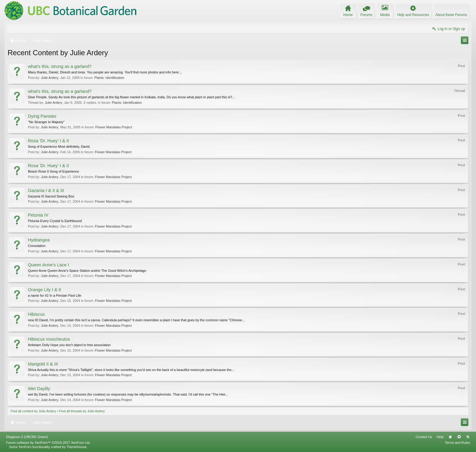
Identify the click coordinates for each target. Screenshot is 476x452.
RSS (468, 437)
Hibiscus (36, 314)
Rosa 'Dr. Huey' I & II (48, 141)
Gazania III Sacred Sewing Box (51, 196)
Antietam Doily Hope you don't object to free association (69, 345)
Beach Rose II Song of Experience (53, 171)
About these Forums (451, 15)
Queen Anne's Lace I (49, 265)
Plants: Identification (109, 78)
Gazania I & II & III (46, 191)
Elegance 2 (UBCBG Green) (27, 437)
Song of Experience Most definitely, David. (59, 147)
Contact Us (424, 437)
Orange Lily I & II (44, 290)
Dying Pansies (42, 116)
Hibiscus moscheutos (49, 339)
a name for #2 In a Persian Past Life (55, 295)
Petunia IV (38, 215)
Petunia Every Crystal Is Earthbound (55, 221)
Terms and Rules (457, 443)
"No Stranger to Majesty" (46, 122)
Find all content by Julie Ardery (33, 411)
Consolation (37, 246)
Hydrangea (39, 240)
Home (450, 437)
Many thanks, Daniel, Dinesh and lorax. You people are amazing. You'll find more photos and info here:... (105, 72)
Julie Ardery (50, 78)
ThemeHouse (76, 447)
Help (440, 437)
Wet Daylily (39, 389)
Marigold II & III (43, 364)
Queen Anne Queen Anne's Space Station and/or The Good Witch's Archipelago (87, 271)
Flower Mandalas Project (114, 127)
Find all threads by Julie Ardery (82, 411)
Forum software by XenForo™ (48, 443)
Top (459, 437)
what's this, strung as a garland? (60, 66)
